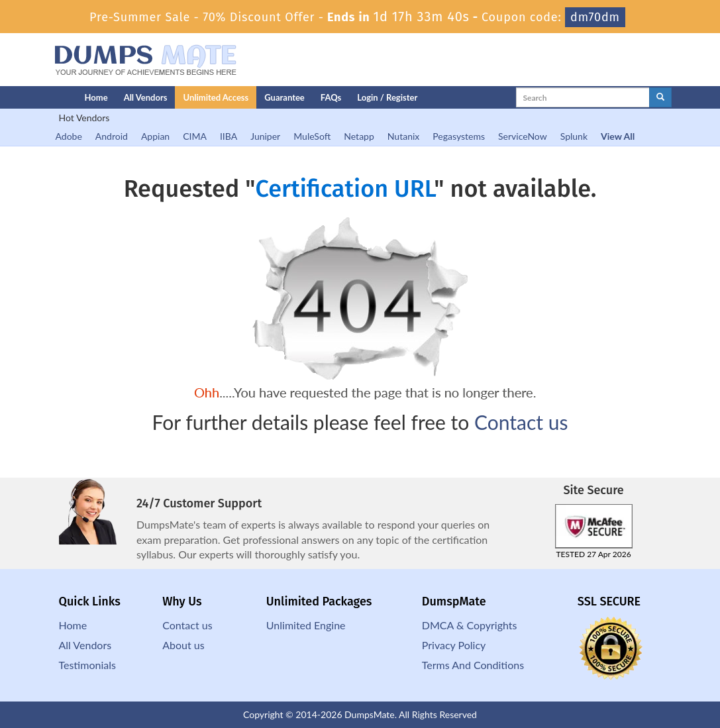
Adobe (69, 136)
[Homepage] (40, 97)
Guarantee (284, 97)
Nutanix (404, 136)
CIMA (195, 136)
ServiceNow (523, 136)
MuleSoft (312, 136)
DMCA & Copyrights (470, 625)
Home (96, 97)
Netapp (359, 136)
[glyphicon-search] (660, 97)
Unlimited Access (216, 97)
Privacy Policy (454, 645)
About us (183, 645)
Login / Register (387, 97)
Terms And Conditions (473, 665)
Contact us (521, 422)
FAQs (331, 97)
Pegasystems (459, 136)
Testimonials (87, 665)
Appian (155, 136)
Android (112, 136)
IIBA (229, 136)
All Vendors (146, 97)
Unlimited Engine (306, 625)
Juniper (265, 136)
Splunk (574, 136)
